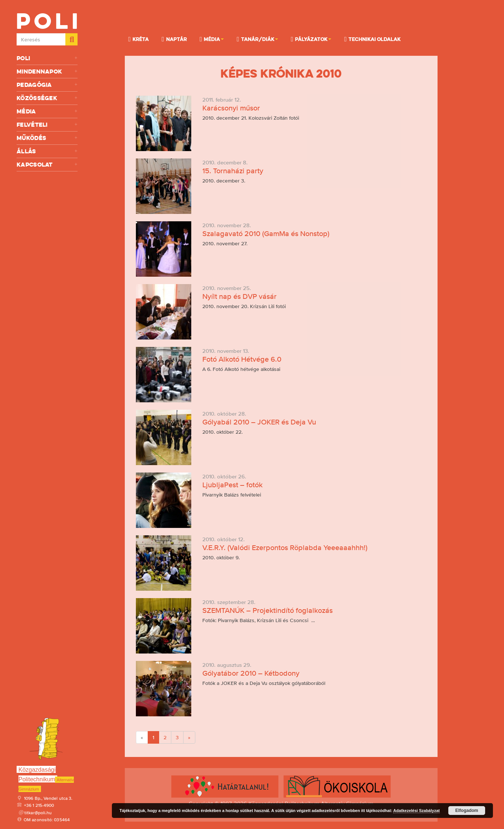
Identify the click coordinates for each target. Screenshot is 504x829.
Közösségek (47, 98)
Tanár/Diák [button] (257, 39)
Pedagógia (47, 85)
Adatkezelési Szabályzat (416, 811)
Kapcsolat (47, 165)
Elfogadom (467, 811)
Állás (47, 151)
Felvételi (47, 125)
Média (47, 111)
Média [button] (212, 39)
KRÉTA (139, 39)
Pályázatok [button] (311, 39)
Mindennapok (47, 71)
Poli (47, 58)
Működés (47, 138)
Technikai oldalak (372, 39)
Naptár (174, 39)
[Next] (189, 737)
